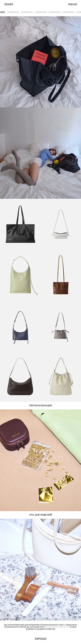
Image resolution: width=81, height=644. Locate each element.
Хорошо (41, 639)
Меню (73, 4)
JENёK (9, 4)
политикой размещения (58, 627)
